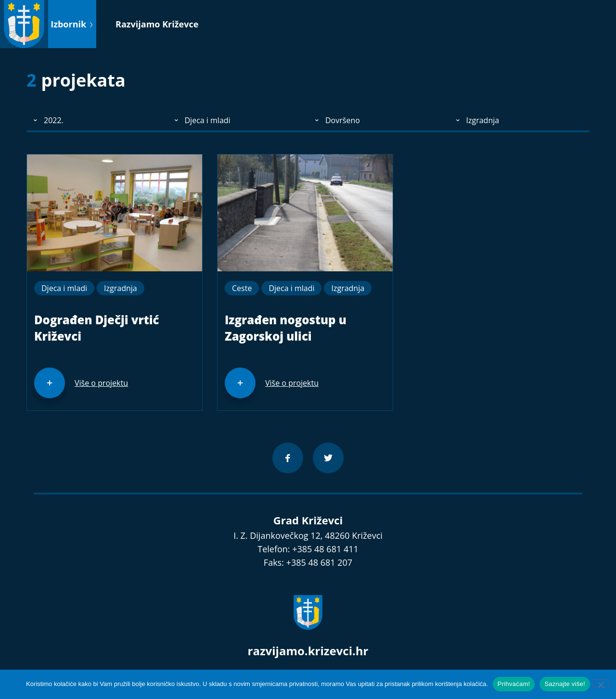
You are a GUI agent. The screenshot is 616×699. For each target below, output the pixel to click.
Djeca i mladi (64, 288)
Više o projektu (101, 383)
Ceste (242, 288)
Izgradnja (121, 288)
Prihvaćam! (514, 684)
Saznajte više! (565, 684)
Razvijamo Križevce (157, 24)
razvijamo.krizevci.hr (308, 651)
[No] (601, 684)
